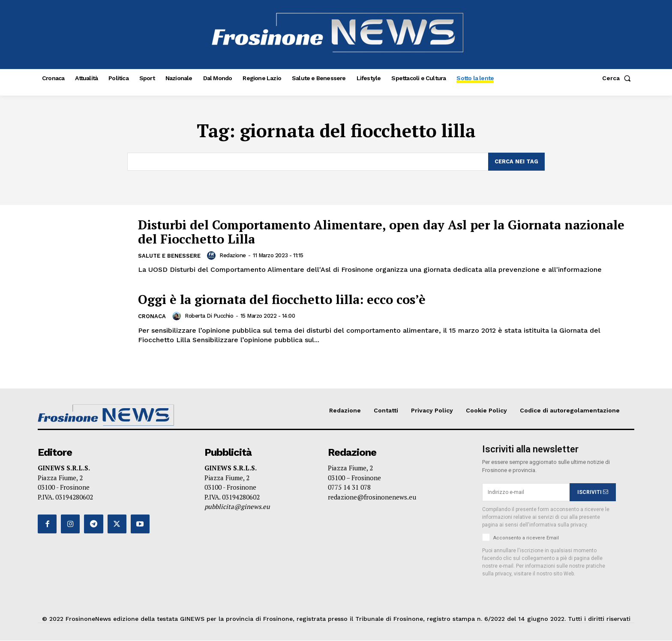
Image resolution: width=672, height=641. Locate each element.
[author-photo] (213, 256)
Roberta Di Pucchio (209, 316)
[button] (618, 78)
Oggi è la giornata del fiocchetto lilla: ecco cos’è (287, 299)
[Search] (516, 162)
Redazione (233, 255)
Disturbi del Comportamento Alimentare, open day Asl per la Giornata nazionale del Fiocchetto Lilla (358, 232)
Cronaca (152, 317)
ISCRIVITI (593, 492)
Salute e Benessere (169, 256)
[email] (526, 493)
